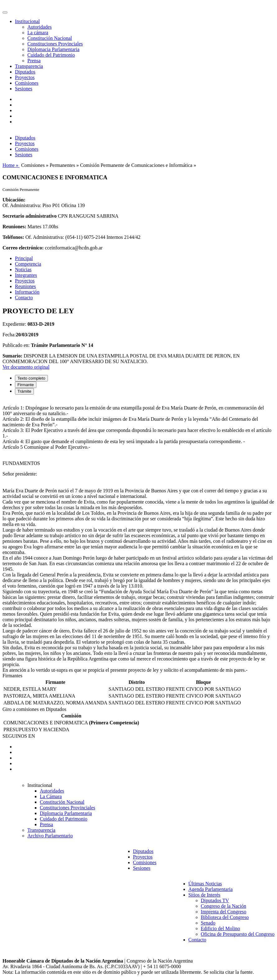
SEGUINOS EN (19, 736)
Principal (24, 258)
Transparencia (29, 66)
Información (27, 292)
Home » (11, 165)
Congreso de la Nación (224, 906)
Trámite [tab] (24, 391)
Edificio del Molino (220, 928)
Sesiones (24, 89)
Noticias (23, 270)
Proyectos (25, 77)
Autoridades (39, 27)
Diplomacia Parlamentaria (53, 49)
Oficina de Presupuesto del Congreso (238, 934)
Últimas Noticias (205, 884)
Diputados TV (215, 900)
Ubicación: (14, 200)
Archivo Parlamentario (50, 836)
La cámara (38, 33)
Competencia (28, 264)
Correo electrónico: (23, 248)
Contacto (24, 298)
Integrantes (26, 275)
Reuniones (25, 286)
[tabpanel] (138, 536)
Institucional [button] (27, 21)
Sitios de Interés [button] (204, 895)
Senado (208, 923)
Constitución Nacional (50, 38)
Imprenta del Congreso (224, 912)
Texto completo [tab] (31, 378)
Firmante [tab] (26, 385)
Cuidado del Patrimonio (51, 55)
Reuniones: (14, 227)
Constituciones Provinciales (55, 44)
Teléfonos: (13, 237)
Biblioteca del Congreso (225, 917)
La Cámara (51, 796)
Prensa (34, 61)
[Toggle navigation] (5, 12)
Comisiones (27, 83)
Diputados (25, 72)
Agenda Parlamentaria (211, 889)
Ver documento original (26, 367)
